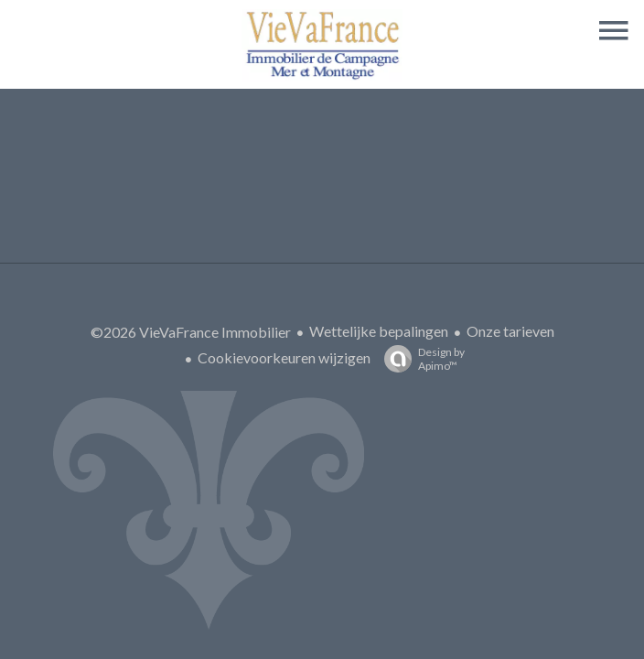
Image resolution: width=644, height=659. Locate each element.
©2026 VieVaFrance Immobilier (191, 332)
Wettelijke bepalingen (379, 331)
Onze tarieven (510, 331)
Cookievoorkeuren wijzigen (284, 357)
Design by (420, 359)
